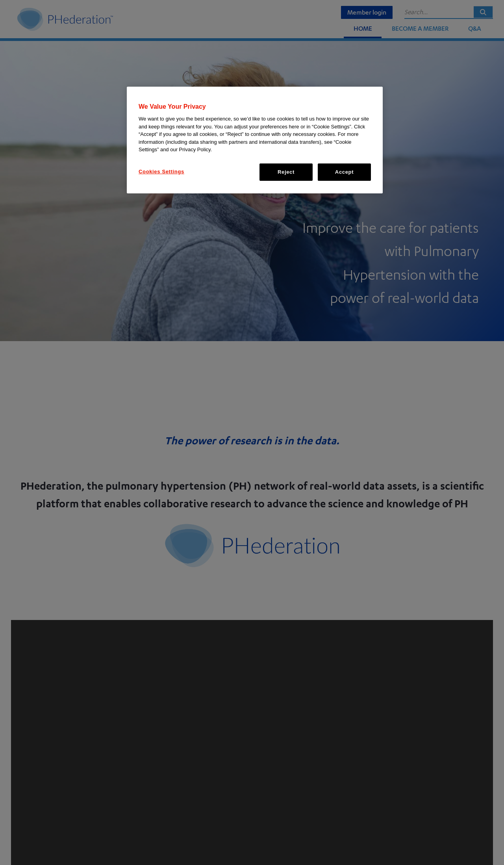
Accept (344, 172)
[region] (255, 140)
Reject (286, 172)
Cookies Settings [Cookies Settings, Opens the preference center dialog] (161, 172)
